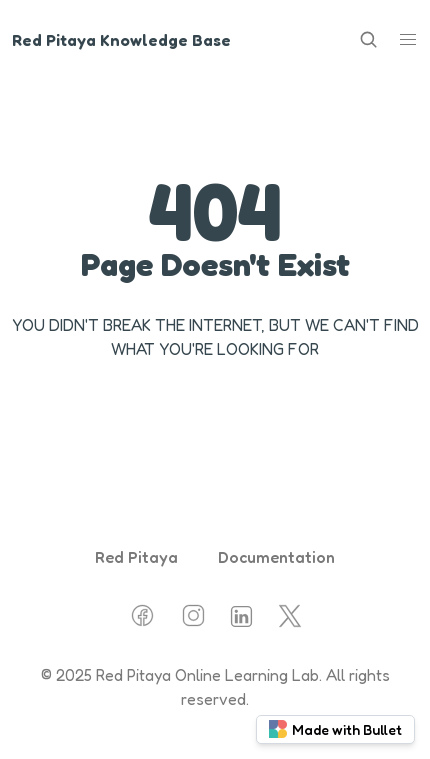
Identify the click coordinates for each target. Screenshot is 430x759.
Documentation (276, 557)
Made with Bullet (335, 729)
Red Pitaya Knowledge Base (121, 40)
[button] (408, 39)
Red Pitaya (136, 557)
